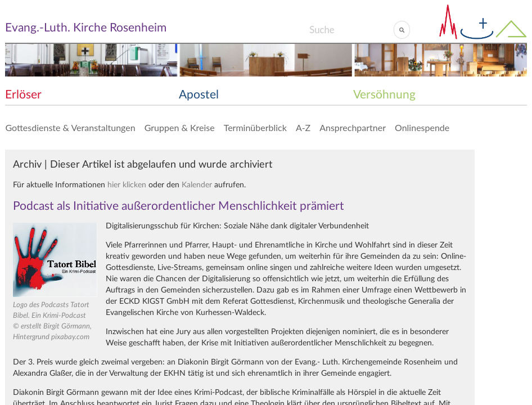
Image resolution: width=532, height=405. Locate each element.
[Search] (351, 30)
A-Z (303, 127)
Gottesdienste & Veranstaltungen (70, 127)
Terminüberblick (255, 127)
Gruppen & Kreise (180, 127)
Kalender (197, 185)
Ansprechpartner (353, 127)
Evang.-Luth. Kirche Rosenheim (86, 28)
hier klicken (127, 185)
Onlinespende (422, 127)
